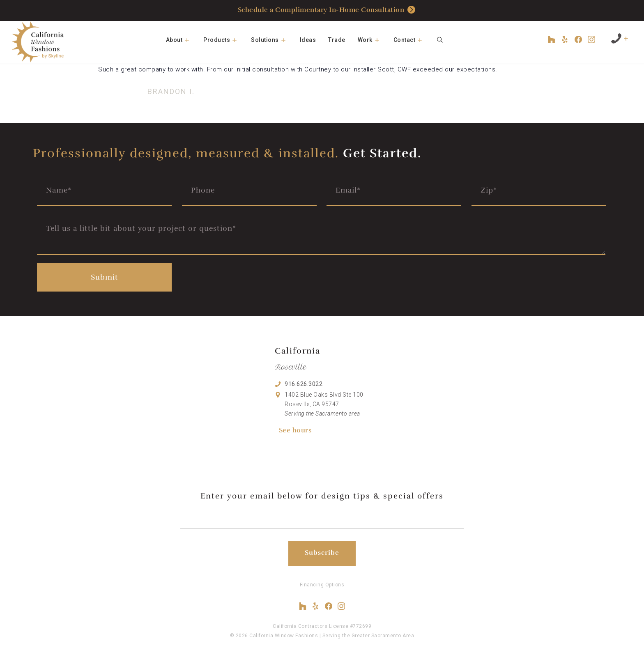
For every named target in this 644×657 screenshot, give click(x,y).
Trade (337, 40)
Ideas (308, 40)
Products (224, 40)
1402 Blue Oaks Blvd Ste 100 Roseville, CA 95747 (324, 404)
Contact (412, 40)
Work (373, 40)
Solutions (272, 40)
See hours (295, 430)
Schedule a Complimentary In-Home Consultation (327, 10)
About (182, 40)
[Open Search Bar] (440, 40)
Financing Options (322, 585)
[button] (190, 40)
